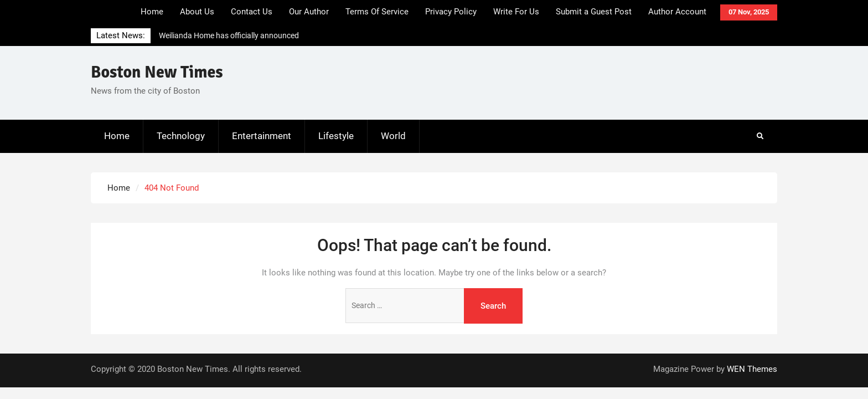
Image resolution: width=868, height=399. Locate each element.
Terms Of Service (377, 12)
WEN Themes (752, 369)
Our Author (309, 12)
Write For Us (516, 12)
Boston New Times (157, 72)
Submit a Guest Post (594, 12)
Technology (181, 136)
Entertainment (262, 136)
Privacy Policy (451, 12)
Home (152, 12)
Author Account (677, 12)
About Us (197, 12)
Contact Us (252, 12)
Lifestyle (336, 136)
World (393, 136)
